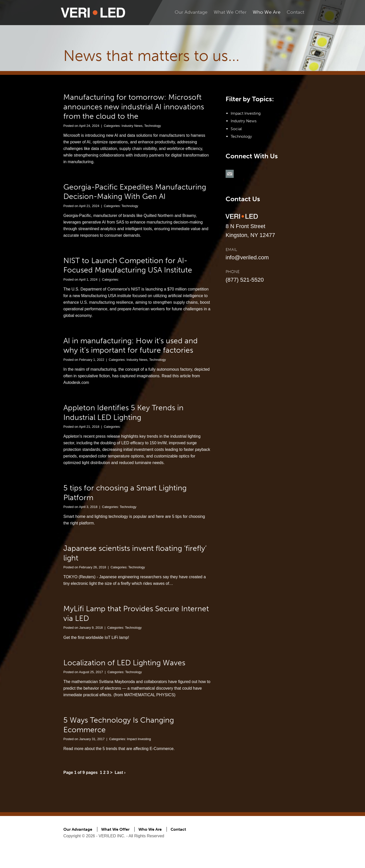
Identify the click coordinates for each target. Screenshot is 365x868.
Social (236, 129)
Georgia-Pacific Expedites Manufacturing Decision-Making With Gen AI (135, 192)
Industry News (132, 126)
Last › (120, 772)
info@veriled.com (247, 257)
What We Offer (230, 12)
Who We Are (267, 12)
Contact (295, 12)
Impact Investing (139, 739)
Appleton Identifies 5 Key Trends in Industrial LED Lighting (123, 413)
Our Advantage (191, 12)
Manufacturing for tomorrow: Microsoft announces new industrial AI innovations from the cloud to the (134, 107)
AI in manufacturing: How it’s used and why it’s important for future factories (131, 346)
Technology (153, 126)
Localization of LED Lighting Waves (124, 663)
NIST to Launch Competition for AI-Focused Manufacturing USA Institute (128, 265)
